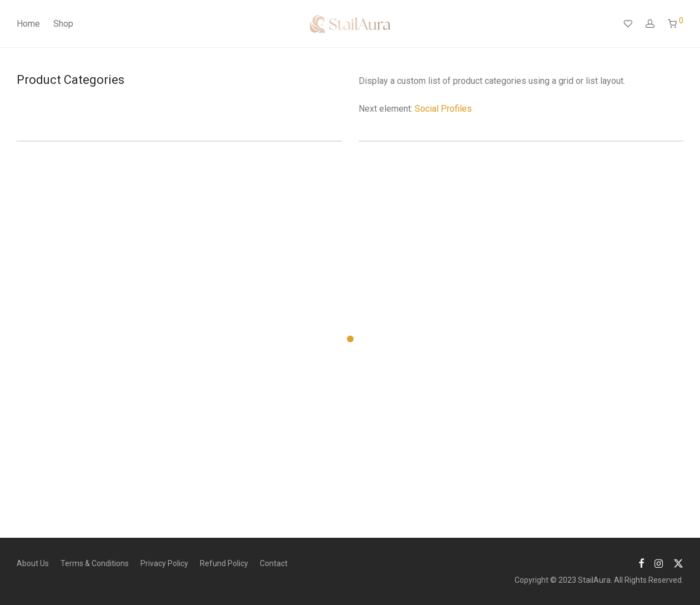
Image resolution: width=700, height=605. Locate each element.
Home (28, 24)
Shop (63, 24)
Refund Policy (224, 563)
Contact (274, 563)
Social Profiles (443, 109)
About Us (33, 563)
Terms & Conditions (95, 563)
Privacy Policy (164, 563)
